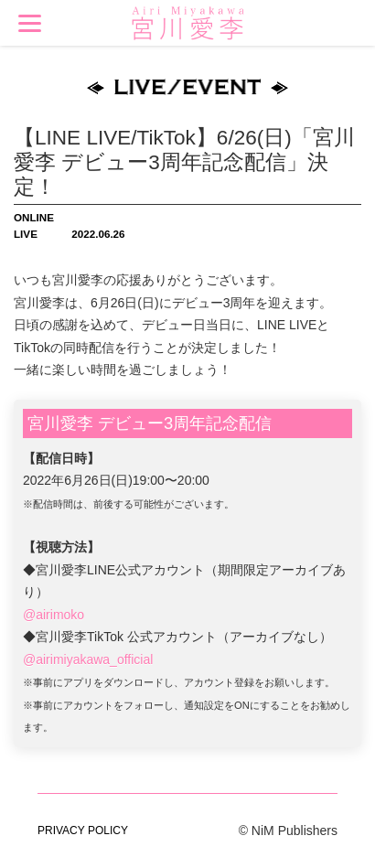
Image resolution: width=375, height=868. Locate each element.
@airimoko (54, 615)
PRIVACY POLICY (83, 830)
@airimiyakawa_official (88, 659)
